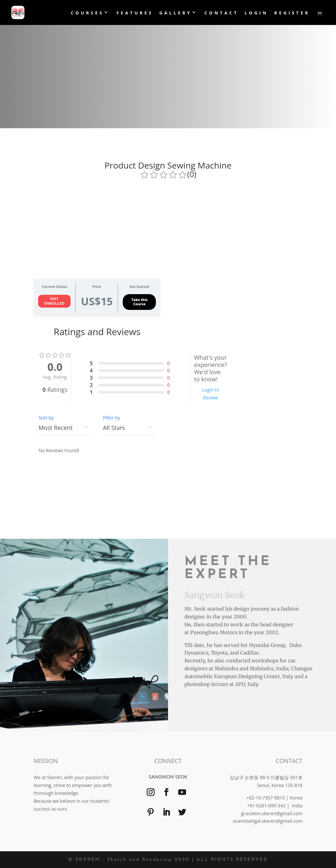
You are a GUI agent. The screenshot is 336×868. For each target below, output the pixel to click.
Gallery (175, 13)
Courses (87, 13)
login (256, 13)
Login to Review (210, 394)
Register (292, 13)
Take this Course (139, 302)
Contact (221, 13)
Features (135, 13)
